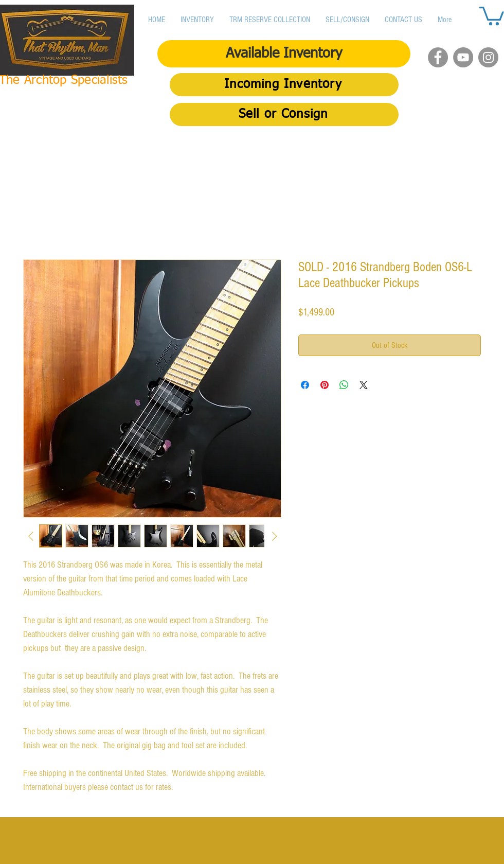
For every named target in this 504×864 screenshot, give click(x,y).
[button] (492, 15)
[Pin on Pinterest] (325, 385)
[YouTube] (463, 57)
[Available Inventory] (284, 54)
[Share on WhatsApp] (344, 385)
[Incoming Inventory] (284, 85)
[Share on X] (364, 385)
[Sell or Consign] (284, 114)
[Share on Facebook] (305, 385)
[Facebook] (438, 57)
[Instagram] (488, 57)
